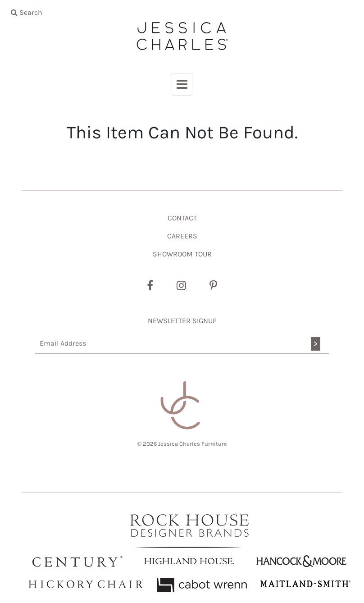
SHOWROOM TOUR (182, 254)
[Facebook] (150, 286)
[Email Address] (182, 344)
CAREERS (182, 236)
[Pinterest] (213, 286)
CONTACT (182, 218)
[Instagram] (181, 286)
